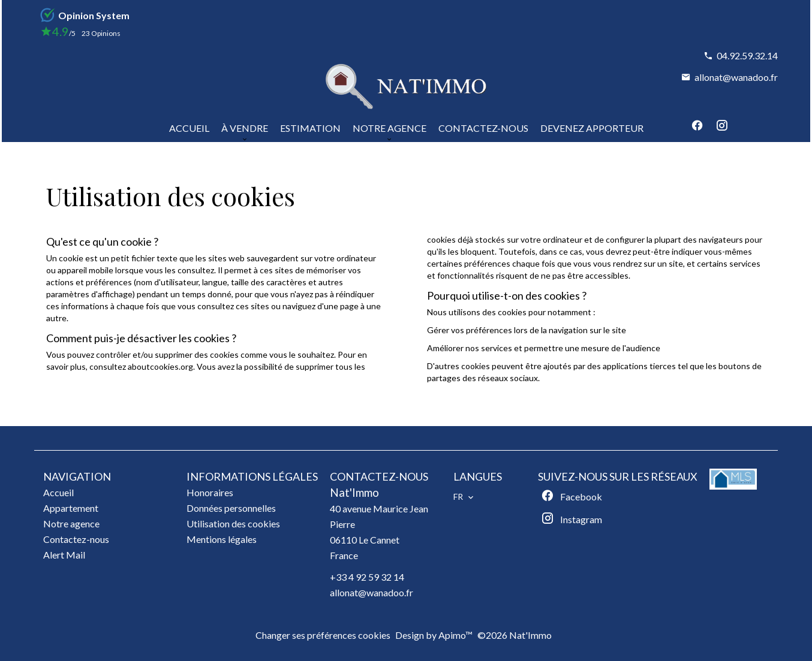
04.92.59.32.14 (747, 55)
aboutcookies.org (160, 366)
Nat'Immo (354, 493)
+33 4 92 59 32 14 (367, 577)
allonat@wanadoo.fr (736, 77)
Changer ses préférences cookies (323, 635)
